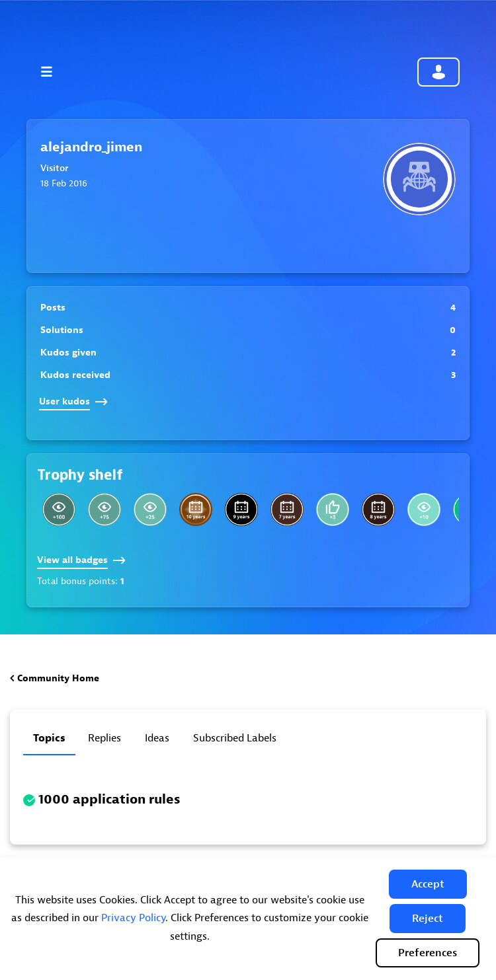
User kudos (73, 401)
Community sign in (438, 72)
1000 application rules (109, 799)
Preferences (428, 953)
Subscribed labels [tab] (235, 738)
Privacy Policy (133, 918)
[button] (428, 884)
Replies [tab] (104, 738)
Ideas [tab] (157, 738)
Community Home (58, 678)
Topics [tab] (49, 738)
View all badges (81, 560)
